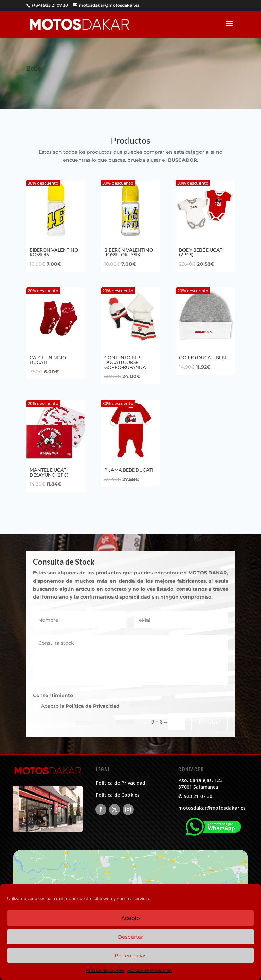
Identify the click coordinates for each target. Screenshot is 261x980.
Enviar (210, 722)
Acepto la (76, 706)
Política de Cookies (118, 795)
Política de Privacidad (150, 970)
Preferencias (131, 955)
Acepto (131, 918)
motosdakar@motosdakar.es (212, 808)
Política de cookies (105, 970)
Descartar (130, 937)
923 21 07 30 (198, 796)
